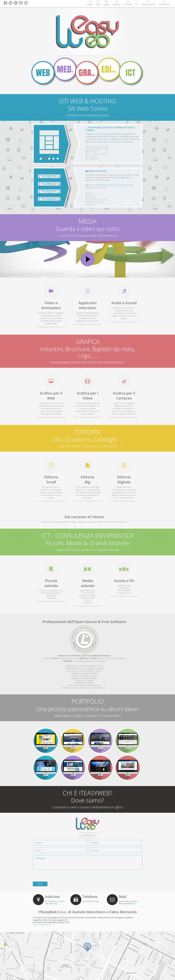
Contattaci (164, 3)
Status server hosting (96, 188)
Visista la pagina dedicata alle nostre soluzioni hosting (110, 185)
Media (106, 3)
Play (87, 259)
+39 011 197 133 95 (92, 901)
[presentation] (51, 875)
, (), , (55, 902)
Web (98, 3)
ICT (137, 3)
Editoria (128, 3)
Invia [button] (40, 884)
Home (90, 3)
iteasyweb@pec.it (129, 904)
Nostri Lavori (148, 3)
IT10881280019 (44, 925)
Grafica (117, 3)
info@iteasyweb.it (131, 901)
